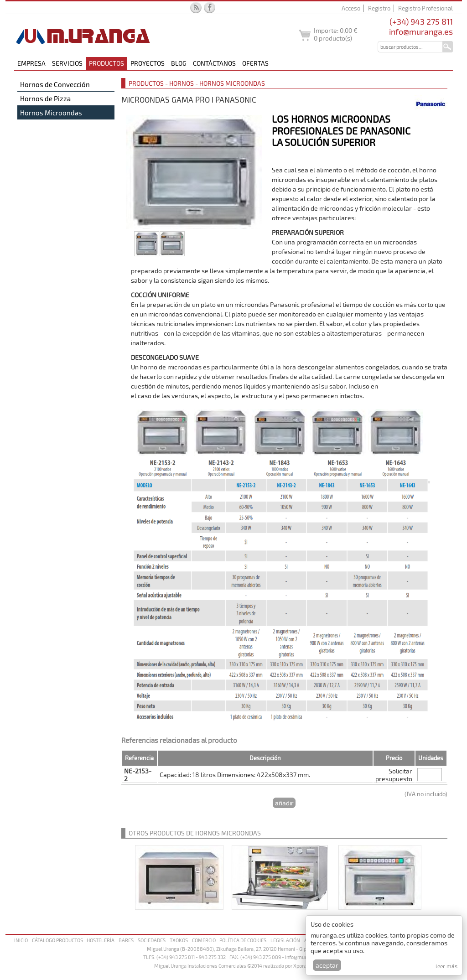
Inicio (21, 940)
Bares (126, 940)
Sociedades (152, 940)
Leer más (446, 966)
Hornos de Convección (55, 84)
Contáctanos (214, 63)
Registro (379, 8)
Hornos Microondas (51, 113)
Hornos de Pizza (45, 99)
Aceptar (327, 965)
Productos (106, 63)
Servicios (67, 63)
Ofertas (255, 63)
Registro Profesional (425, 8)
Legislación (285, 940)
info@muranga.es (421, 31)
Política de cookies (243, 940)
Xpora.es (303, 966)
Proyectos (148, 63)
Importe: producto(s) (336, 34)
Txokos (179, 940)
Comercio (204, 940)
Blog (179, 63)
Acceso (351, 8)
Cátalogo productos (57, 940)
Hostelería (101, 940)
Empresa (31, 63)
